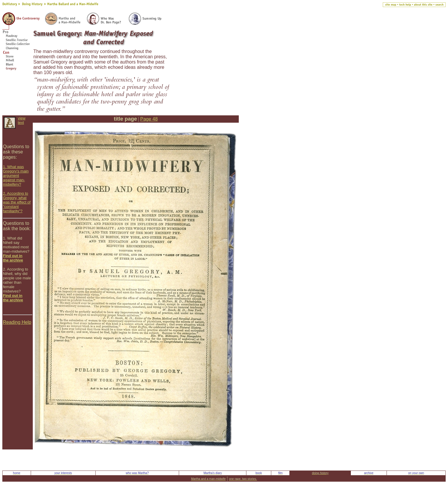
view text (22, 120)
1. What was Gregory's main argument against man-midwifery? (16, 176)
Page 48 (149, 119)
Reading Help (17, 322)
